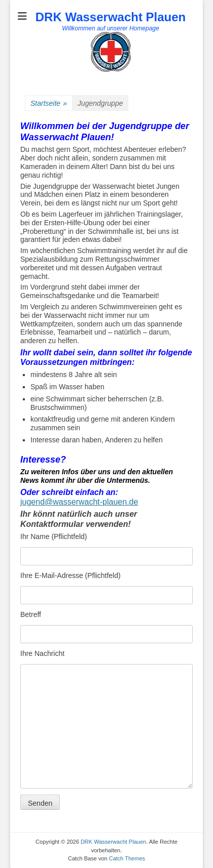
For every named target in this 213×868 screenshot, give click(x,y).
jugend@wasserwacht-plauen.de (79, 502)
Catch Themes (127, 858)
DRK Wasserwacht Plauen (111, 17)
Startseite (49, 104)
